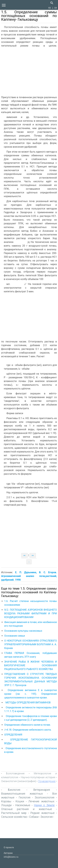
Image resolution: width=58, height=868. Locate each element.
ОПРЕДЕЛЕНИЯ (13, 735)
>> (56, 7)
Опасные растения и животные (27, 809)
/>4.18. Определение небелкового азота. (28, 730)
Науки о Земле (44, 805)
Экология (47, 817)
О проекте (9, 847)
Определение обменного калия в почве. (28, 725)
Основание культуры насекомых (23, 631)
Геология (25, 797)
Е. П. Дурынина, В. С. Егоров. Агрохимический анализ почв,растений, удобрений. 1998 (29, 576)
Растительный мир (14, 813)
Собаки (34, 817)
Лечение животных (41, 801)
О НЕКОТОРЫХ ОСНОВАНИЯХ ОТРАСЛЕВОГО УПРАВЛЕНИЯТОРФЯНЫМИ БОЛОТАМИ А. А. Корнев (31, 644)
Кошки (20, 801)
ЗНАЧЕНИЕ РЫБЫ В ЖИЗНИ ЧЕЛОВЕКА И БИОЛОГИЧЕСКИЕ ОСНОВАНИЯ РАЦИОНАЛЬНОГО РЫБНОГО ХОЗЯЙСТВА (31, 665)
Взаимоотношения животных (22, 794)
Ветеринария (42, 790)
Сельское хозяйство (14, 817)
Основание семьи (15, 636)
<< (49, 7)
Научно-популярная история (38, 777)
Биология (14, 790)
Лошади (6, 805)
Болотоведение (15, 773)
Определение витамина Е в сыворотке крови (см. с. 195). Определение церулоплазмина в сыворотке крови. (31, 694)
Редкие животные (43, 813)
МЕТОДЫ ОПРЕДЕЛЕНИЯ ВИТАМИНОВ (28, 703)
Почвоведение (47, 781)
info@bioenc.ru (11, 857)
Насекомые (23, 805)
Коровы (6, 801)
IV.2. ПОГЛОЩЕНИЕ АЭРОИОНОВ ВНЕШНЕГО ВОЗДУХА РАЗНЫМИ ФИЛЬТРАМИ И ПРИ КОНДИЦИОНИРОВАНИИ (31, 613)
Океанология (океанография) (19, 781)
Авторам (8, 853)
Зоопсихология (45, 797)
